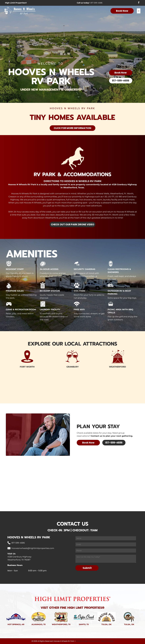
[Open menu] (139, 11)
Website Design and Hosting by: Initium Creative (95, 641)
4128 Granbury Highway (19, 557)
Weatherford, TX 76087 (19, 560)
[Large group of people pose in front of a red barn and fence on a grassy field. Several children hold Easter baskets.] (12, 391)
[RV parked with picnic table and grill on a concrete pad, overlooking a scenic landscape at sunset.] (108, 391)
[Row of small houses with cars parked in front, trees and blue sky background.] (84, 391)
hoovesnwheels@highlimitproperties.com (33, 548)
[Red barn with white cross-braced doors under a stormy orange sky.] (61, 391)
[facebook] (139, 3)
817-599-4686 (96, 3)
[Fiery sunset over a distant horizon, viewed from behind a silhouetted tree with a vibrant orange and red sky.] (133, 391)
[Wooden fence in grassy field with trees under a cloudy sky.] (36, 391)
